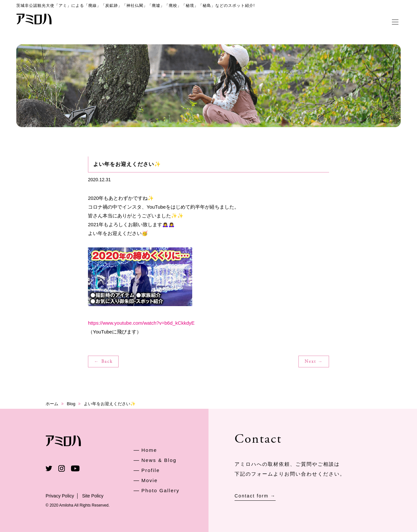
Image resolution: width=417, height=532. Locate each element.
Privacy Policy (60, 496)
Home (149, 450)
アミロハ (34, 19)
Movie (150, 480)
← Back (103, 362)
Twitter (49, 468)
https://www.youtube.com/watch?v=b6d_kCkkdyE (141, 323)
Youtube (75, 468)
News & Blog (159, 460)
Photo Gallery (160, 490)
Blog (71, 404)
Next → (314, 362)
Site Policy (93, 496)
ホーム (52, 404)
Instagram (62, 468)
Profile (151, 470)
